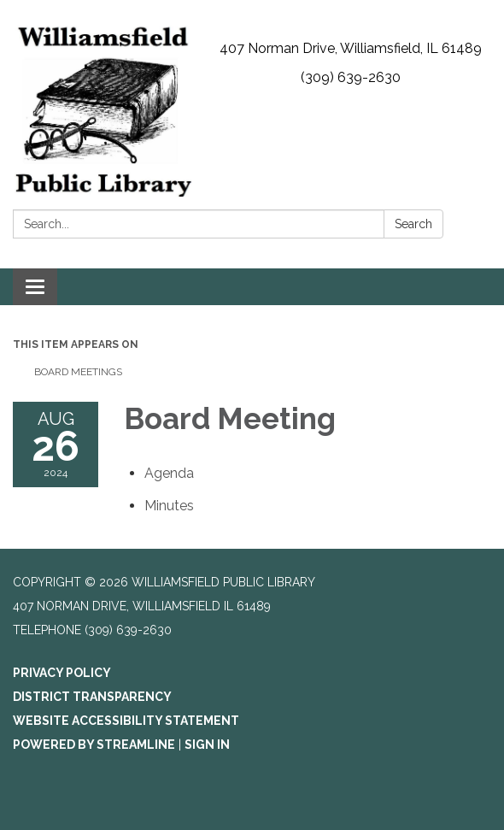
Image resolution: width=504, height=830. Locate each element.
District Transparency (92, 697)
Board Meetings (78, 372)
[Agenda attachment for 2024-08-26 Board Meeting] (169, 473)
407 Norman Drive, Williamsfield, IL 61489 (351, 48)
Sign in (207, 745)
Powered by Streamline (94, 745)
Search (413, 224)
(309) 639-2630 (351, 77)
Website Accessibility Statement (126, 721)
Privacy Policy (62, 673)
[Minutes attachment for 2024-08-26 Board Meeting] (169, 506)
